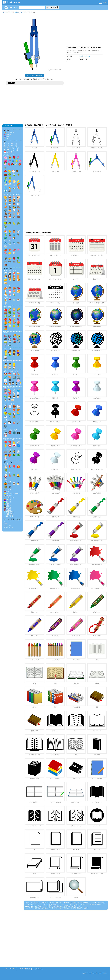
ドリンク (7, 297)
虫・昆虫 (7, 256)
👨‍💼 (6, 364)
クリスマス (8, 473)
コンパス (22, 12)
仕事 (12, 362)
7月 (12, 146)
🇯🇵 (14, 445)
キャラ (9, 195)
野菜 (5, 307)
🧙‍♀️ (18, 484)
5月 (16, 144)
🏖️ (18, 188)
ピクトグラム (8, 527)
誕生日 (6, 464)
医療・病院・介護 (9, 388)
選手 (12, 404)
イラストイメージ (8, 12)
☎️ (10, 433)
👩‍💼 (10, 364)
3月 (8, 144)
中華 (15, 270)
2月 (17, 150)
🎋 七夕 (7, 504)
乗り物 (6, 333)
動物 (5, 195)
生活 (9, 349)
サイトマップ (10, 969)
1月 (13, 150)
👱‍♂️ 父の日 (7, 502)
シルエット (8, 525)
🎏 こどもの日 (9, 132)
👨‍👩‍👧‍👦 (6, 358)
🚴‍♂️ (18, 338)
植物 (8, 155)
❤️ (10, 393)
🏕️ (14, 416)
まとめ (103, 2)
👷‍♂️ (14, 364)
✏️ (18, 374)
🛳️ (10, 345)
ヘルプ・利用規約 (24, 969)
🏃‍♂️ (14, 380)
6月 (8, 146)
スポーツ (6, 404)
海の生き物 (8, 241)
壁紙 (5, 523)
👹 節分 (7, 492)
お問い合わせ (39, 969)
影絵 (18, 195)
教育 (5, 371)
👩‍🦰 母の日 (7, 500)
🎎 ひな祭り (8, 496)
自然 (12, 155)
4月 (12, 144)
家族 (5, 349)
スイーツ (7, 285)
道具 (15, 430)
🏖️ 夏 (6, 139)
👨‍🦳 (10, 355)
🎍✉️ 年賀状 (8, 516)
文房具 (17, 12)
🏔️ (14, 188)
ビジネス (6, 362)
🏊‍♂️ (18, 413)
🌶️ (18, 316)
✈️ (18, 342)
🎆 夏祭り (7, 506)
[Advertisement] (85, 29)
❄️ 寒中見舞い (9, 512)
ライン (9, 521)
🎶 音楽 (6, 420)
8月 (16, 146)
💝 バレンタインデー (11, 494)
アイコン (6, 439)
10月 (12, 148)
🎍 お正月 (7, 490)
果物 (9, 307)
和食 (5, 270)
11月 (17, 148)
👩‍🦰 (18, 351)
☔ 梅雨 (7, 136)
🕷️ (10, 487)
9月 (8, 148)
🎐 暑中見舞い (9, 514)
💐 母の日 (7, 134)
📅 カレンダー (9, 152)
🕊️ (18, 232)
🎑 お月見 (7, 508)
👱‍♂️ (6, 355)
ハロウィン (8, 481)
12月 (9, 150)
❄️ (14, 184)
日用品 (10, 430)
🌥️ (6, 184)
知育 (16, 371)
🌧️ (10, 184)
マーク (13, 439)
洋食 (10, 270)
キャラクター (8, 449)
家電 (5, 430)
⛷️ (6, 416)
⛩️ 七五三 (7, 510)
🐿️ (10, 213)
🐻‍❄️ (18, 204)
